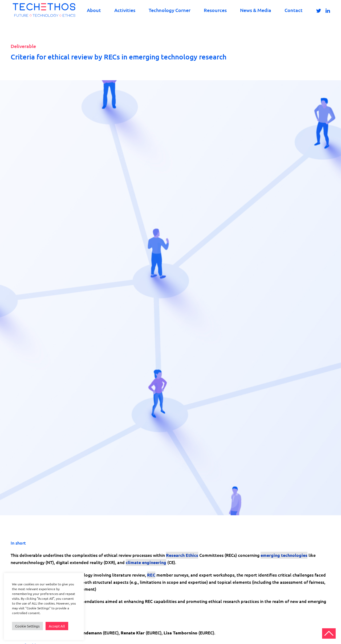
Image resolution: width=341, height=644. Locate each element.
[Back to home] (44, 10)
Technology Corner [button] (170, 10)
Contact (294, 10)
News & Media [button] (256, 10)
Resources (215, 10)
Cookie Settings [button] (27, 626)
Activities (125, 10)
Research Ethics (182, 555)
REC (151, 575)
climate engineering (146, 562)
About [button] (94, 10)
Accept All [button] (57, 626)
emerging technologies (284, 555)
